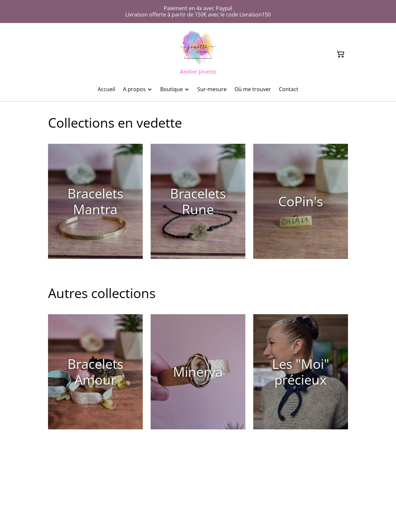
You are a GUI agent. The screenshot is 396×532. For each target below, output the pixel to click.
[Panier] (341, 54)
